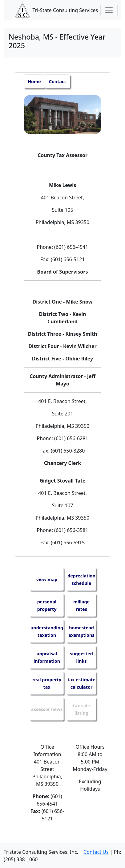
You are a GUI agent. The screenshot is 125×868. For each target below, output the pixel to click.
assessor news (47, 709)
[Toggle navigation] (109, 10)
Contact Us (96, 852)
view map (47, 579)
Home (34, 81)
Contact (58, 81)
